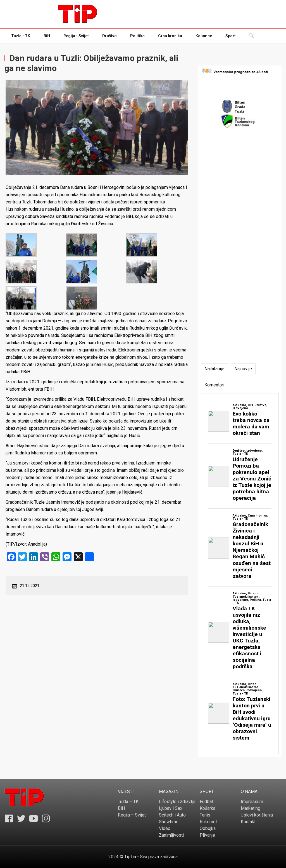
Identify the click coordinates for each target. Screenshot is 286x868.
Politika (137, 36)
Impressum (252, 802)
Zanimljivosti (171, 835)
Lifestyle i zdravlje (177, 802)
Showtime (169, 822)
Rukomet (208, 822)
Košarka (208, 808)
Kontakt (248, 822)
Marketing (251, 808)
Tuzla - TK (21, 36)
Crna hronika (170, 36)
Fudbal (206, 802)
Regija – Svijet (132, 815)
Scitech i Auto (172, 815)
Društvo (109, 36)
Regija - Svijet (76, 36)
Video (165, 828)
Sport (231, 36)
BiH (47, 36)
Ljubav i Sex (171, 808)
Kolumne (204, 36)
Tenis (205, 815)
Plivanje (207, 835)
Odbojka (208, 828)
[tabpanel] (240, 574)
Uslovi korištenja (257, 815)
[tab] (214, 369)
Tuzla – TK (128, 802)
